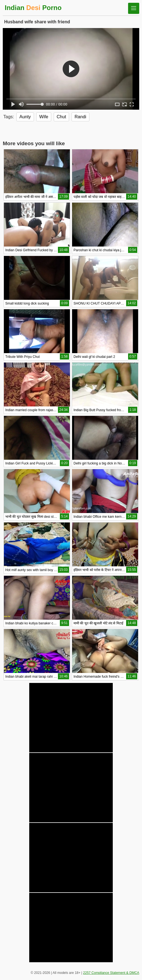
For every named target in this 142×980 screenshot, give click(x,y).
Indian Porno (33, 8)
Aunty (25, 117)
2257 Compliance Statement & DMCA (111, 973)
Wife (44, 117)
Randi (80, 117)
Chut (62, 117)
